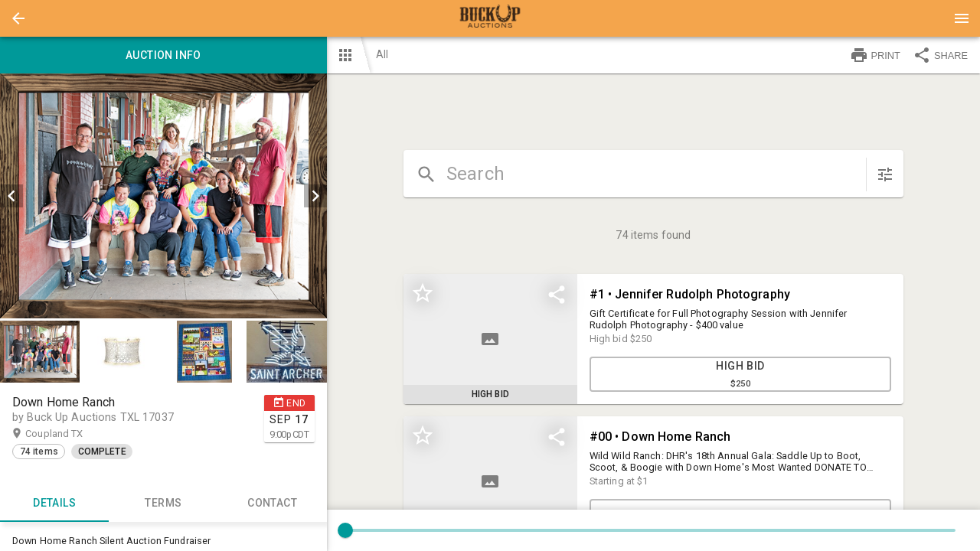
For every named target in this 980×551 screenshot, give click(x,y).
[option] (163, 196)
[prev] (11, 196)
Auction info (163, 55)
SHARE (940, 55)
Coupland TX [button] (69, 434)
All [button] (382, 54)
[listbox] (163, 196)
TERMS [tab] (163, 504)
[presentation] (490, 18)
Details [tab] (54, 504)
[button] (18, 18)
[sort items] (885, 174)
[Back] (18, 18)
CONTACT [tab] (272, 504)
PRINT (875, 55)
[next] (315, 196)
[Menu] (962, 18)
